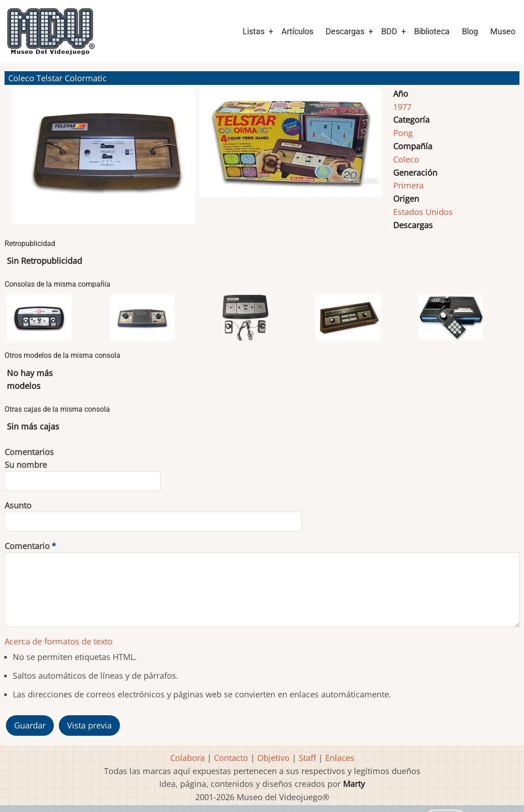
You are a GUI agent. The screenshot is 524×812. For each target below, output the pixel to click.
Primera (408, 185)
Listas (254, 31)
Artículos (297, 31)
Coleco (406, 159)
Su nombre (26, 465)
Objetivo (273, 758)
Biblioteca (432, 31)
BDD (389, 31)
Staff (307, 758)
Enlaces (340, 758)
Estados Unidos (423, 212)
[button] (104, 160)
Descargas (345, 31)
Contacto (231, 758)
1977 (402, 107)
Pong (403, 133)
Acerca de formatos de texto (59, 641)
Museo (503, 31)
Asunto (18, 505)
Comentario (27, 546)
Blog (470, 31)
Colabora (187, 758)
